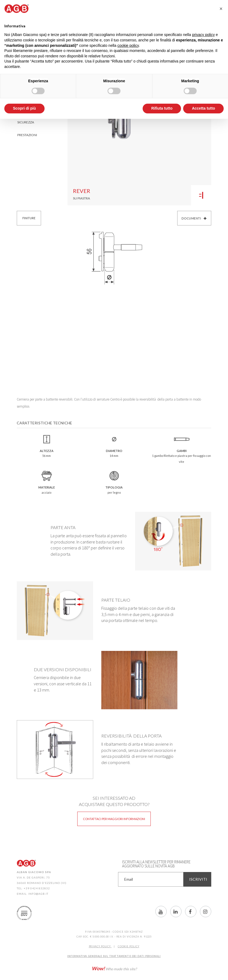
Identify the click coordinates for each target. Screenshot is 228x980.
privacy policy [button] (203, 35)
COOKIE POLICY (129, 946)
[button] (221, 9)
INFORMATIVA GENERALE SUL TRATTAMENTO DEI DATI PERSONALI (114, 956)
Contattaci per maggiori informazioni (114, 819)
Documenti (194, 218)
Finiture (29, 218)
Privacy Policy (100, 946)
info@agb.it (38, 894)
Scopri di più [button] (24, 108)
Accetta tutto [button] (203, 108)
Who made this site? (114, 968)
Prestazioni (27, 135)
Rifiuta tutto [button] (162, 108)
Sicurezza (26, 122)
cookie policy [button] (128, 45)
